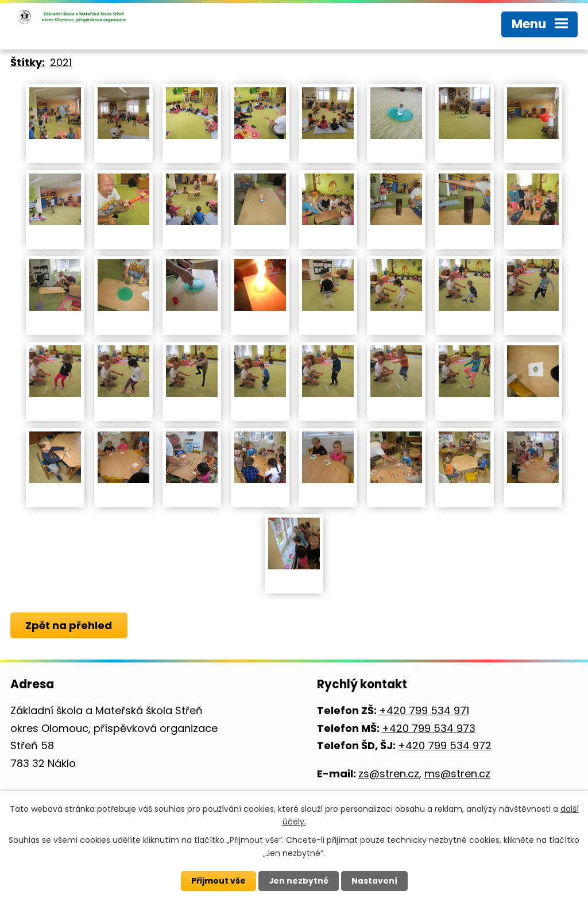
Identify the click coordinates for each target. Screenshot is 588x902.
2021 (61, 62)
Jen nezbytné (298, 881)
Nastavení (374, 881)
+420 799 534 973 (429, 728)
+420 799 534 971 (424, 710)
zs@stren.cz (389, 774)
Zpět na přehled (69, 625)
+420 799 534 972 (445, 745)
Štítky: (28, 62)
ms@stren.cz (457, 774)
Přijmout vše (218, 881)
